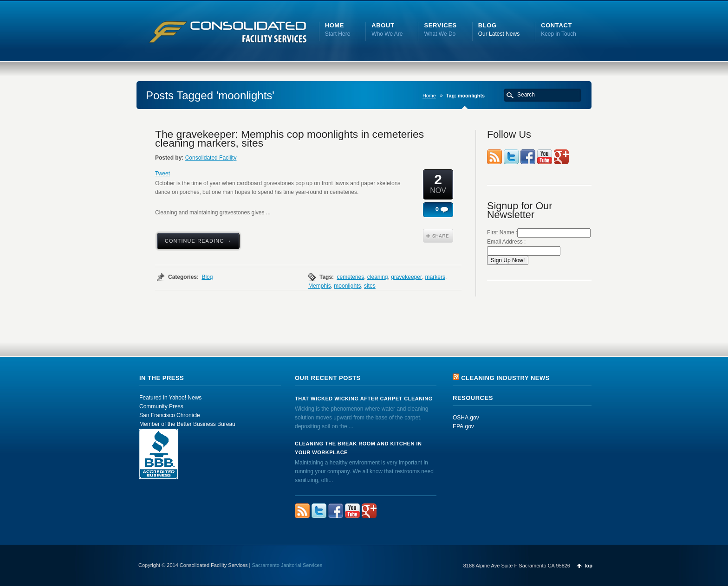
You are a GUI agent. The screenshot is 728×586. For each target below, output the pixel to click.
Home (429, 96)
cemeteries (350, 277)
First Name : (539, 232)
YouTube (545, 157)
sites (370, 286)
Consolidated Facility (211, 158)
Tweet (162, 174)
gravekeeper (406, 277)
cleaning (378, 277)
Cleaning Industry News (505, 378)
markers (435, 277)
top (588, 566)
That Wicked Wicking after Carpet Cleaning (364, 399)
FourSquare (561, 157)
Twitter (511, 157)
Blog (207, 277)
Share (438, 236)
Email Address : (506, 242)
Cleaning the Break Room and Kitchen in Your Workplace (358, 448)
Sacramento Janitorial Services (287, 565)
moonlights (347, 286)
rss (494, 157)
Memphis (320, 286)
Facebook (528, 157)
